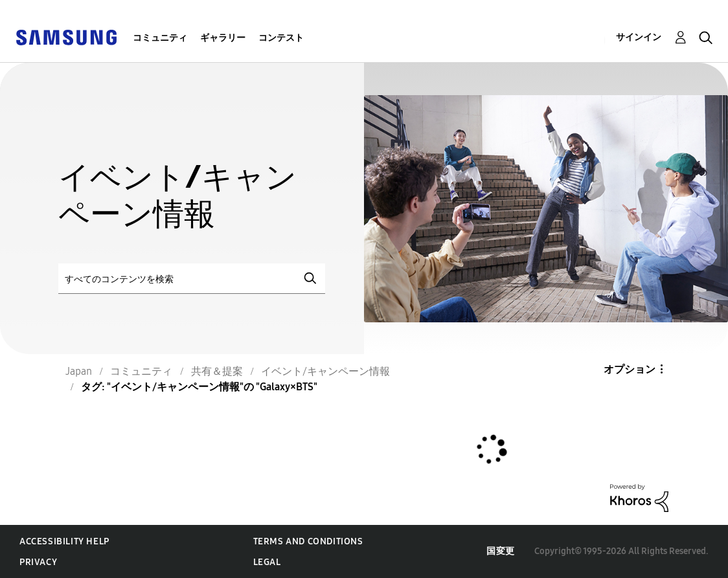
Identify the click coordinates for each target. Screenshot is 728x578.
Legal (267, 562)
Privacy (38, 562)
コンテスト (281, 38)
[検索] (192, 279)
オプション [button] (630, 369)
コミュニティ (160, 38)
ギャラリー (223, 38)
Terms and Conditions (308, 541)
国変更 (501, 551)
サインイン (639, 37)
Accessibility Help (64, 541)
